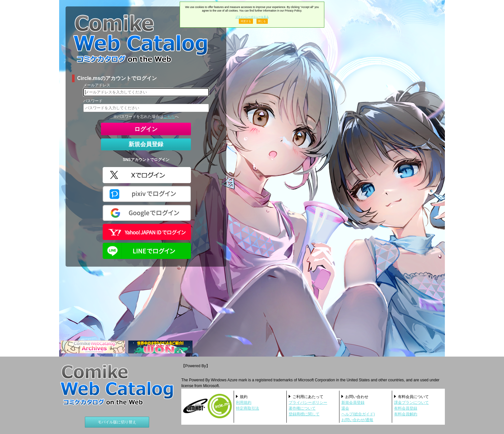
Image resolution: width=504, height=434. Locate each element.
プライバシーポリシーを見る (252, 17)
